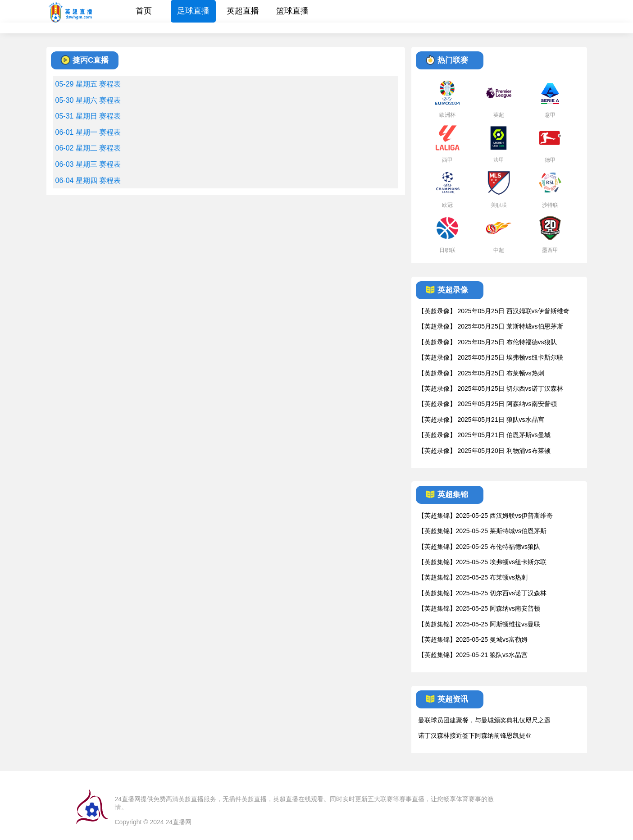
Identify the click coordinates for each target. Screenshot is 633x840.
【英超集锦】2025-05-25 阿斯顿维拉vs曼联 (479, 624)
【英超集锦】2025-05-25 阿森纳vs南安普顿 (479, 608)
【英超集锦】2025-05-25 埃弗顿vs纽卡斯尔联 (483, 562)
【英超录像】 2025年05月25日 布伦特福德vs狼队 (487, 342)
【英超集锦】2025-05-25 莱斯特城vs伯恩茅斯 (483, 531)
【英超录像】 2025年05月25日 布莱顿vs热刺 (481, 373)
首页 (144, 11)
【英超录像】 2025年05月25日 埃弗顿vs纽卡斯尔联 (491, 357)
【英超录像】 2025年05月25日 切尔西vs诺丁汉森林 (491, 388)
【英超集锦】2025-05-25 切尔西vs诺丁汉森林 (483, 593)
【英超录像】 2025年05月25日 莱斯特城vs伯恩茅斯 (491, 326)
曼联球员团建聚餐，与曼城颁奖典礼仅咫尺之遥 (484, 720)
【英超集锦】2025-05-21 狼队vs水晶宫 (473, 655)
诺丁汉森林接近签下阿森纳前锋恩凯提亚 (475, 735)
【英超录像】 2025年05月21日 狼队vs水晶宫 (481, 420)
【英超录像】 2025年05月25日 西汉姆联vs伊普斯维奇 (494, 311)
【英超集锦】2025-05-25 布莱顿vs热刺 (473, 577)
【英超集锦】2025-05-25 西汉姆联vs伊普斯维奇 (486, 516)
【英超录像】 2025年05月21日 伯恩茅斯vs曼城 (484, 435)
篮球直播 (292, 11)
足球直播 (193, 11)
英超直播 (243, 11)
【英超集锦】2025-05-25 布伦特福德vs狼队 (479, 547)
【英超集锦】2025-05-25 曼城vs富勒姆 (473, 639)
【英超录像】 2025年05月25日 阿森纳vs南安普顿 (487, 404)
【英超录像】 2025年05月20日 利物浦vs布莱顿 (484, 451)
